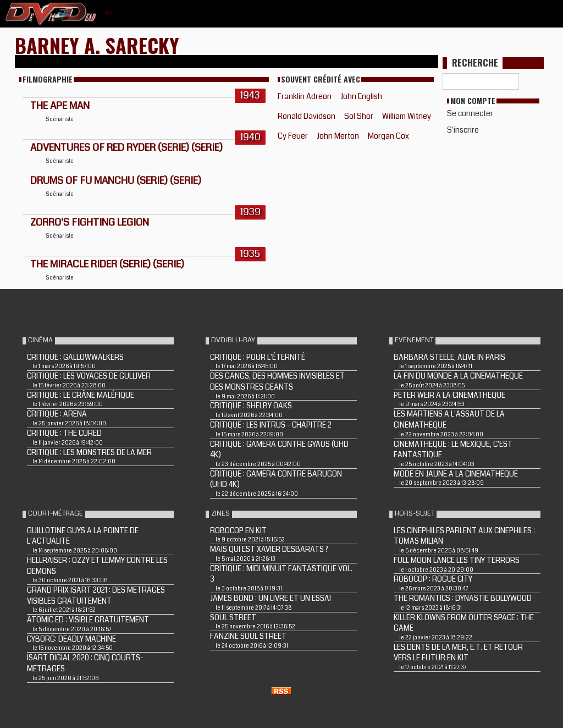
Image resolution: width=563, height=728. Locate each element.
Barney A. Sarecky (97, 45)
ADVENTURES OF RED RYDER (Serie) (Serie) (126, 147)
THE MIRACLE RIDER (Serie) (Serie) (107, 264)
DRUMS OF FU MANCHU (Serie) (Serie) (116, 180)
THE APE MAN (60, 106)
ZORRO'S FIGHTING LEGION (90, 222)
